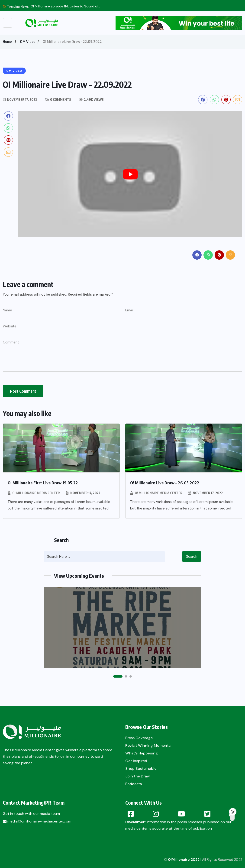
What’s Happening (142, 753)
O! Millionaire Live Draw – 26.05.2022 (165, 483)
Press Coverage (139, 738)
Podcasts (134, 784)
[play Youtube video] (130, 174)
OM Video (28, 42)
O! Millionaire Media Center (36, 493)
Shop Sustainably (141, 768)
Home (7, 42)
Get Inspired (136, 761)
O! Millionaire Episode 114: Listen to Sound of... (66, 6)
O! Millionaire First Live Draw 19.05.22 (43, 483)
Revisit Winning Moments (148, 746)
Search (192, 557)
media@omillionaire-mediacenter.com (37, 821)
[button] (118, 676)
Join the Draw (138, 776)
